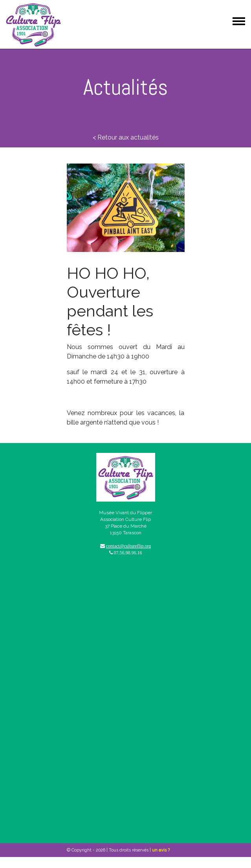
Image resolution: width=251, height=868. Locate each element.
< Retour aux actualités (126, 137)
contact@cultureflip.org (128, 546)
